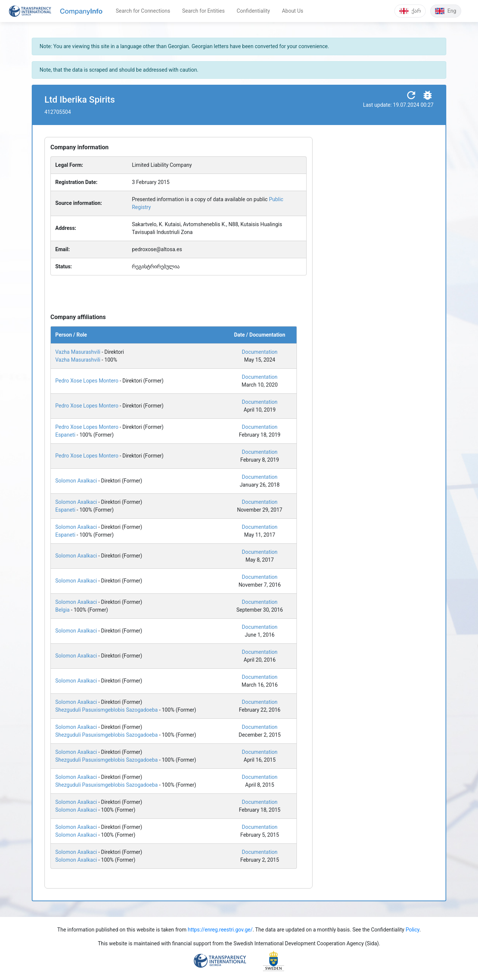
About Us (293, 11)
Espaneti (65, 435)
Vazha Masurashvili (78, 352)
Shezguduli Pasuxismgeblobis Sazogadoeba (106, 710)
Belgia (62, 610)
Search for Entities (204, 11)
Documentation (260, 352)
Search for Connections (143, 11)
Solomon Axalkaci (76, 481)
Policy (412, 930)
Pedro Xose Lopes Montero (87, 381)
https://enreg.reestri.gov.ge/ (220, 930)
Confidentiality (253, 11)
